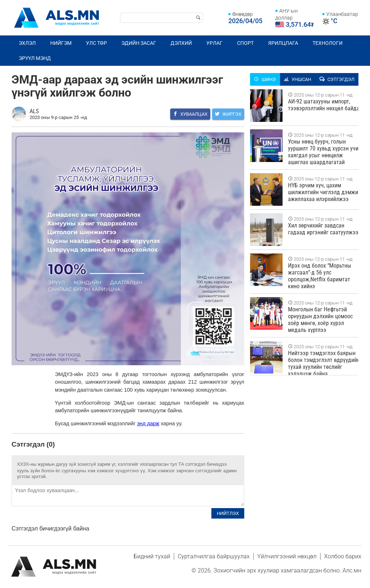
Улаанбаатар (342, 14)
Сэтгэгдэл (337, 79)
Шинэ (265, 79)
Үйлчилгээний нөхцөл (287, 556)
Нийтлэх (228, 513)
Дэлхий (181, 43)
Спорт (245, 43)
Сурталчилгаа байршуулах (214, 556)
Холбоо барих (343, 556)
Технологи (328, 43)
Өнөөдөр (243, 14)
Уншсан (298, 79)
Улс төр (96, 43)
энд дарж (148, 423)
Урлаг (214, 43)
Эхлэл (27, 43)
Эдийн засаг (139, 43)
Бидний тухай (152, 556)
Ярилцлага (283, 43)
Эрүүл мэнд (35, 58)
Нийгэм (61, 43)
